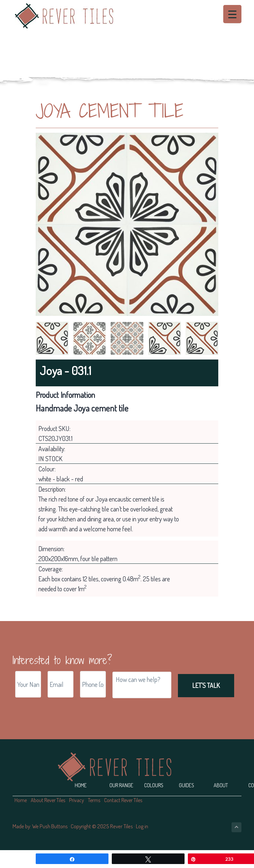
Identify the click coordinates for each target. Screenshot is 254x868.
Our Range (121, 785)
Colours (154, 785)
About (221, 785)
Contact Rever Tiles (123, 800)
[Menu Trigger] (232, 14)
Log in (142, 826)
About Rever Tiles (48, 800)
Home (81, 785)
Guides (187, 785)
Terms (94, 800)
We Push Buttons (50, 826)
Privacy (77, 800)
